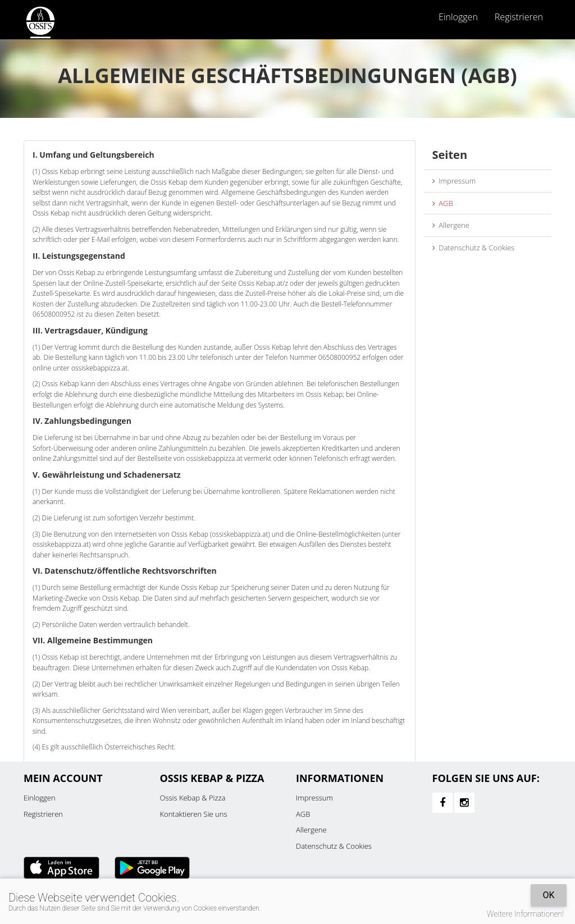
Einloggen (458, 17)
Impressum (454, 181)
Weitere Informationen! (525, 914)
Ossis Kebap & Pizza (193, 798)
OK (548, 895)
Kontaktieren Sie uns (194, 814)
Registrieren (519, 17)
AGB (443, 203)
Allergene (451, 225)
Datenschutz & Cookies (474, 248)
